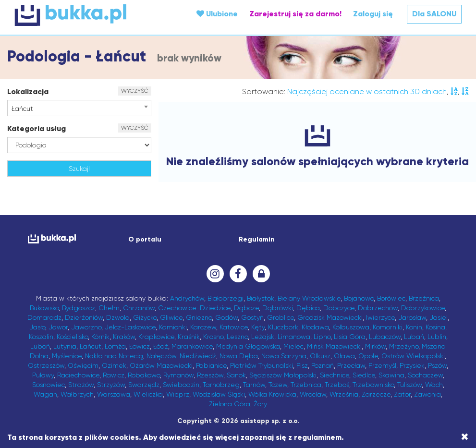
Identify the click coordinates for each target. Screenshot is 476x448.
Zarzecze (376, 394)
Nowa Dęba (239, 356)
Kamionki (173, 327)
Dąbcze (246, 308)
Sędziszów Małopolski (283, 375)
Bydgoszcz (79, 308)
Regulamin (257, 239)
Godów (226, 317)
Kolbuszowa (351, 327)
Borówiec (391, 298)
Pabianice (211, 365)
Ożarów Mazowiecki (161, 365)
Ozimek (114, 365)
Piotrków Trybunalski (262, 365)
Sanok (236, 375)
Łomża (115, 346)
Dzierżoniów (84, 317)
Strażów (81, 385)
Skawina (391, 375)
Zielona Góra (230, 404)
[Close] (465, 437)
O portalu (145, 239)
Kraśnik (189, 337)
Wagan (45, 394)
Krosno (213, 337)
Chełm (109, 308)
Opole (368, 356)
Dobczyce (339, 308)
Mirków (375, 346)
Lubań (414, 337)
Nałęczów (161, 356)
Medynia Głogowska (248, 346)
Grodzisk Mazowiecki (330, 317)
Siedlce (364, 375)
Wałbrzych (77, 394)
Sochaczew (425, 375)
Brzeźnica (424, 298)
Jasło (37, 327)
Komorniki (388, 327)
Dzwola (118, 317)
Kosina (435, 327)
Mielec (293, 346)
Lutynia (65, 346)
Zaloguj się (373, 14)
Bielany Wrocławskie (309, 298)
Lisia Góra (350, 337)
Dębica (308, 308)
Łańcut (91, 346)
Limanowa (294, 337)
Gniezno (199, 317)
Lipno (322, 337)
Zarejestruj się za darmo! (295, 14)
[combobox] (79, 108)
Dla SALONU (434, 14)
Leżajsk (263, 337)
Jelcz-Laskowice (130, 327)
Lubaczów (385, 337)
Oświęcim (83, 365)
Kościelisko (72, 337)
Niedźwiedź (198, 356)
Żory (260, 404)
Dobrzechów (378, 308)
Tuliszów (409, 385)
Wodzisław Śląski (219, 394)
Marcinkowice (192, 346)
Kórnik (100, 337)
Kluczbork (283, 327)
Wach (434, 385)
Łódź (161, 346)
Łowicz (140, 346)
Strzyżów (111, 385)
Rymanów (178, 375)
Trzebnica (306, 385)
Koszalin (41, 337)
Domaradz (44, 317)
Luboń (40, 346)
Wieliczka (148, 394)
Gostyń (252, 317)
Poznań (323, 365)
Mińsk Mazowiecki (334, 346)
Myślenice (67, 356)
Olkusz (320, 356)
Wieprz (178, 394)
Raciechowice (78, 375)
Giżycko (145, 317)
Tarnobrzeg (221, 385)
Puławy (43, 375)
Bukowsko (44, 308)
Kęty (258, 327)
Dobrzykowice (423, 308)
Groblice (281, 317)
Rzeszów (210, 375)
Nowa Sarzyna (284, 356)
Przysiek (412, 365)
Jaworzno (86, 327)
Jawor (58, 327)
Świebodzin (181, 385)
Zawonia (427, 394)
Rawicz (114, 375)
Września (344, 394)
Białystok (261, 298)
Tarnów (254, 385)
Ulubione (217, 14)
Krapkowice (156, 337)
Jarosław (412, 317)
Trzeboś (337, 385)
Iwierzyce (380, 317)
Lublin (437, 337)
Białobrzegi (226, 298)
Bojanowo (359, 298)
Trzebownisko (373, 385)
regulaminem (318, 437)
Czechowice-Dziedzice (194, 308)
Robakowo (144, 375)
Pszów (437, 365)
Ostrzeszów (46, 365)
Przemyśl (382, 365)
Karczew (203, 327)
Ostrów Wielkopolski (413, 356)
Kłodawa (315, 327)
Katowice (234, 327)
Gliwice (171, 317)
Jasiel (439, 317)
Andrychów (187, 298)
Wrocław (313, 394)
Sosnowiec (49, 385)
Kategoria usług (37, 128)
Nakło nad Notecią (114, 356)
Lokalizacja (28, 91)
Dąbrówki (278, 308)
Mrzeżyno (404, 346)
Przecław (351, 365)
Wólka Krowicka (272, 394)
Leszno (237, 337)
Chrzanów (139, 308)
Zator (402, 394)
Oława (344, 356)
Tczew (278, 385)
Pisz (302, 365)
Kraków (124, 337)
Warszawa (114, 394)
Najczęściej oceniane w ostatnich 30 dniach (367, 91)
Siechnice (335, 375)
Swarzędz (144, 385)
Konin (414, 327)
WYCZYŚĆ (135, 91)
